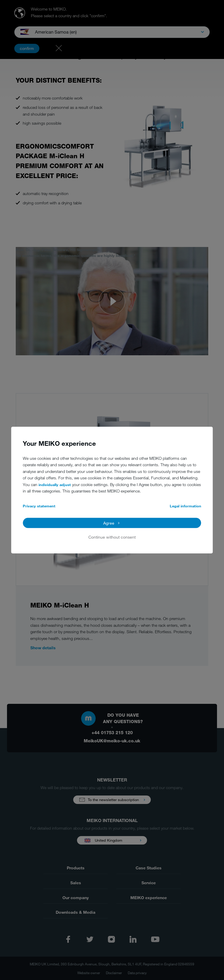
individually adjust (55, 485)
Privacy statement (39, 506)
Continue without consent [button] (112, 537)
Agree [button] (109, 523)
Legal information (185, 506)
